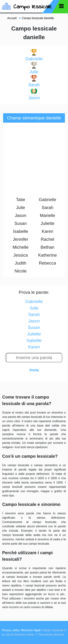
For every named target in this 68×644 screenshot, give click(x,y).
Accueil (12, 18)
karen (34, 347)
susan (34, 327)
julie (34, 68)
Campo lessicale (33, 7)
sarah (34, 81)
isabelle (34, 340)
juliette (34, 334)
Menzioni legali (31, 630)
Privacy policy (11, 630)
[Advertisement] (34, 160)
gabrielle (34, 55)
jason (34, 94)
